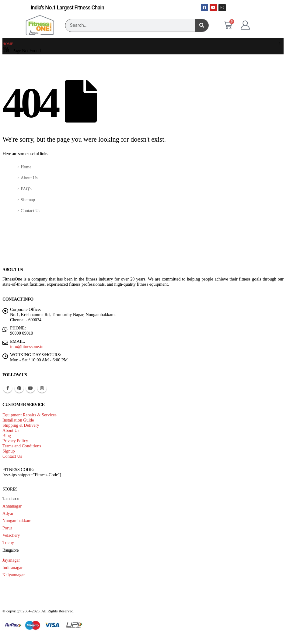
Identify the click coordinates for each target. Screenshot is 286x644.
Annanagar (12, 506)
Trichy (8, 542)
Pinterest (19, 388)
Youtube (30, 388)
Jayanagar (11, 560)
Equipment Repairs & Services (30, 415)
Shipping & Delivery (21, 425)
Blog (7, 436)
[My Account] (245, 25)
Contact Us (30, 211)
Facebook (8, 388)
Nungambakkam (17, 521)
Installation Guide (18, 420)
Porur (7, 528)
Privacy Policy (15, 441)
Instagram (42, 388)
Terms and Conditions (22, 446)
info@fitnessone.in (27, 346)
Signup (9, 451)
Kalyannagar (14, 575)
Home (26, 167)
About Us (29, 178)
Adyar (8, 513)
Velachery (11, 535)
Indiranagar (12, 567)
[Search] (202, 25)
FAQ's (26, 189)
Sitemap (28, 200)
